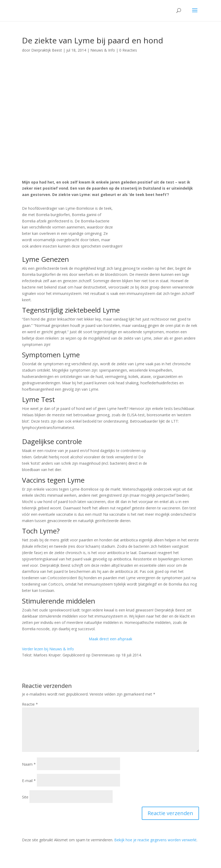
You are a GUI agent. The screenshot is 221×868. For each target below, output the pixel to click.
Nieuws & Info (103, 50)
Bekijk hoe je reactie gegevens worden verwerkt (155, 840)
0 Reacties (128, 50)
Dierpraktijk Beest (47, 50)
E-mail (29, 781)
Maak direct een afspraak (111, 639)
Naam (29, 764)
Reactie (30, 704)
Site (25, 797)
